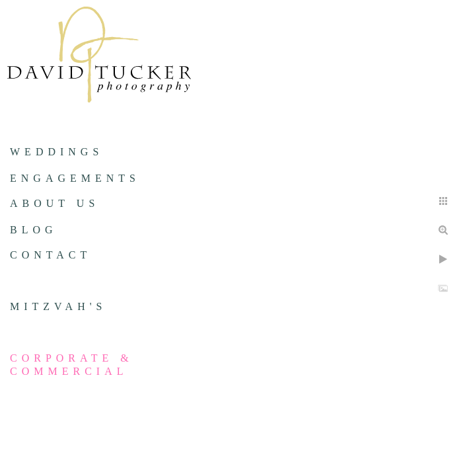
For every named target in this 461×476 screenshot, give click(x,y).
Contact (51, 255)
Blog (34, 230)
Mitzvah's (58, 306)
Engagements (75, 178)
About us (54, 203)
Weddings (56, 152)
